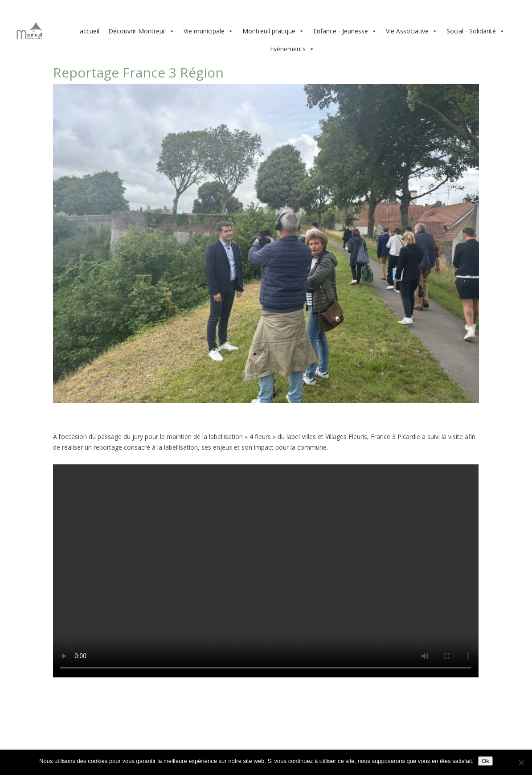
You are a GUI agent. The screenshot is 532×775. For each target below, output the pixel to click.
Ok (485, 761)
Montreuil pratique (273, 31)
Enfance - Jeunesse (345, 31)
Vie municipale (209, 31)
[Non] (521, 763)
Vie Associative (412, 31)
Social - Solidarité (476, 31)
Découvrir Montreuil (141, 31)
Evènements (292, 49)
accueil (90, 31)
